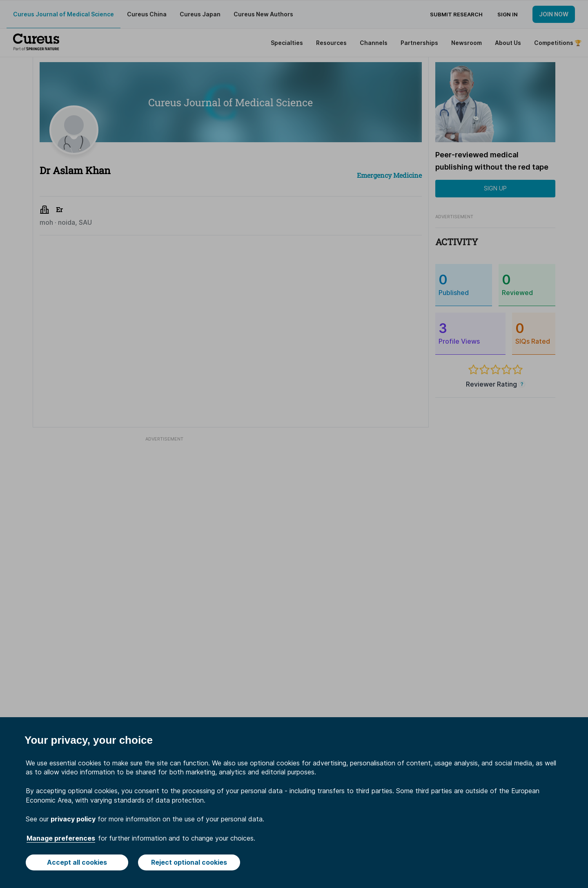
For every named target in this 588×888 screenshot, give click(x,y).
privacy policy (73, 819)
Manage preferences (61, 838)
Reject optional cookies (189, 862)
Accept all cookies (77, 862)
